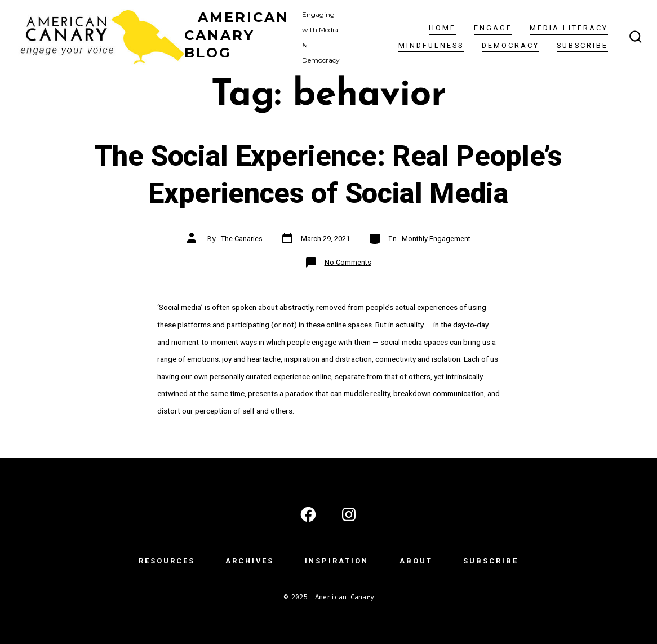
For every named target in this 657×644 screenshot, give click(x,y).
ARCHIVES (250, 561)
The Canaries (242, 239)
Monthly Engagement (436, 239)
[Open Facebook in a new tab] (308, 514)
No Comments (348, 262)
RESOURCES (167, 561)
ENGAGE (493, 28)
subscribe (582, 45)
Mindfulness (431, 45)
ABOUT (416, 561)
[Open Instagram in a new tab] (349, 514)
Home (442, 28)
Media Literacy (569, 28)
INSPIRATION (337, 561)
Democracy (510, 45)
